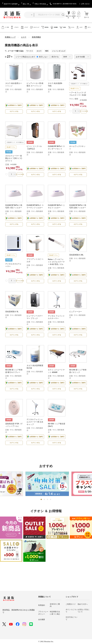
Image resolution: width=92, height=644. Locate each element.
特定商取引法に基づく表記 (55, 613)
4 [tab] (51, 515)
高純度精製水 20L (76, 260)
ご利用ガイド (71, 604)
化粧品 (63, 27)
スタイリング (35, 27)
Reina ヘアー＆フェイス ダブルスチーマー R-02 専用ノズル (56, 267)
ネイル (71, 27)
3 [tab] (48, 515)
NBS (47, 51)
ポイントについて (72, 611)
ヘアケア (24, 27)
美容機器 (54, 27)
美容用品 (45, 27)
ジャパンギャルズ (59, 51)
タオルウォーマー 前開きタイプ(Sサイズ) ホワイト (14, 159)
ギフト (88, 27)
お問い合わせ (85, 4)
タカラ (39, 51)
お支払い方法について (83, 611)
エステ (79, 27)
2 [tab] (44, 515)
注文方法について (72, 618)
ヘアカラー (15, 27)
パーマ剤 (5, 27)
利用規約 (42, 605)
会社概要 (42, 619)
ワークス (30, 51)
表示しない (42, 57)
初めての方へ (83, 604)
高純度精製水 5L (12, 319)
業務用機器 (36, 37)
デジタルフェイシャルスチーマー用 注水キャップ (35, 435)
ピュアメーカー (76, 319)
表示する (54, 57)
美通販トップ (10, 37)
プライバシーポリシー (43, 613)
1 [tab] (41, 515)
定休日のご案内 (55, 605)
